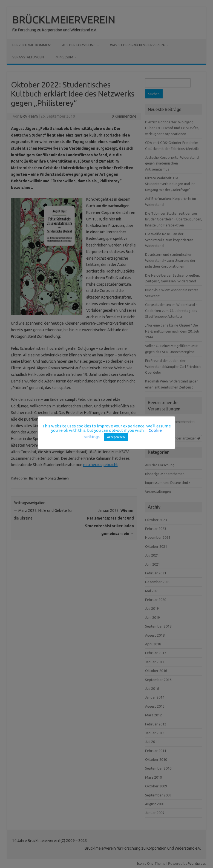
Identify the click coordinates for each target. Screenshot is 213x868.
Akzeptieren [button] (116, 437)
